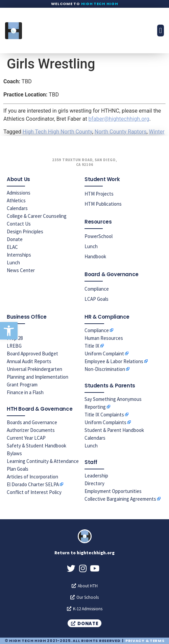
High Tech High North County (57, 132)
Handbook (95, 256)
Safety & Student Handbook (37, 446)
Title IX (92, 346)
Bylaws (14, 453)
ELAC (12, 247)
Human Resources (104, 338)
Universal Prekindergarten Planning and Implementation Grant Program (38, 377)
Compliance (97, 289)
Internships (19, 255)
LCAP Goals (96, 299)
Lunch (13, 262)
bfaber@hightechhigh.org (119, 119)
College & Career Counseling (37, 216)
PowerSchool (99, 236)
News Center (21, 270)
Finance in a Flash (25, 392)
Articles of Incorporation (32, 477)
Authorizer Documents (31, 430)
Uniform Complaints (105, 422)
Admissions (19, 193)
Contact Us (19, 224)
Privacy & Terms (145, 641)
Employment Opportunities (113, 491)
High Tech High (100, 4)
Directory (94, 483)
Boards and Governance (32, 422)
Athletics (16, 200)
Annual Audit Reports (29, 361)
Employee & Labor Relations (114, 361)
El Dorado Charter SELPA (33, 484)
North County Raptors (121, 132)
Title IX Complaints (104, 415)
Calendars (17, 208)
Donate (15, 239)
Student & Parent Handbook (114, 430)
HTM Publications (103, 204)
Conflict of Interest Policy (34, 492)
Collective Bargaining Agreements (120, 499)
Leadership (96, 476)
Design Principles (25, 231)
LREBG (14, 346)
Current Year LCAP (26, 438)
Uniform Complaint (104, 354)
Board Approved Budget (32, 354)
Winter (157, 132)
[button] (9, 331)
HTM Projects (99, 194)
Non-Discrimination (105, 369)
